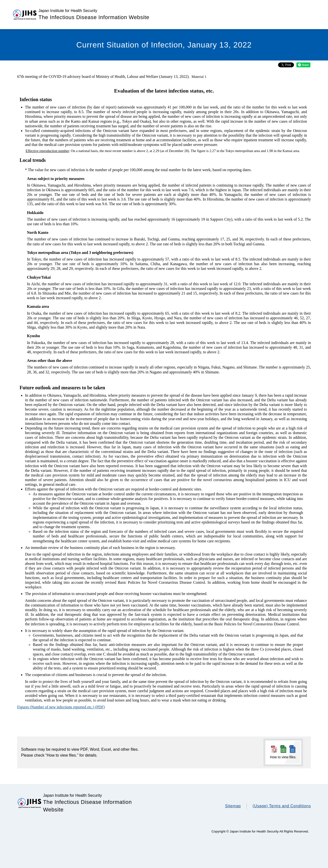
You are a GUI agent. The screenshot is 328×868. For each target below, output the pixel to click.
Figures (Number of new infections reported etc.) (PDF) (61, 707)
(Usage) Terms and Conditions (282, 806)
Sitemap (233, 806)
